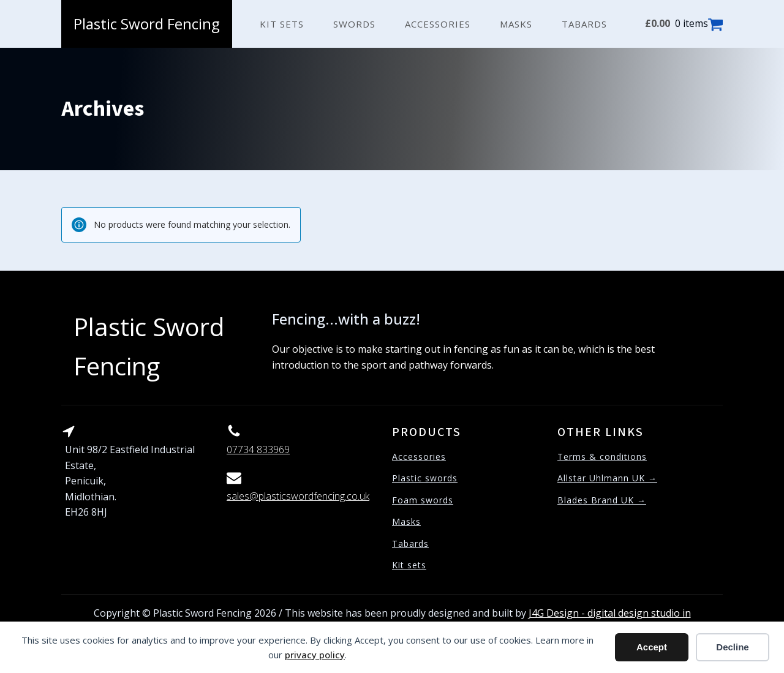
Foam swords (423, 500)
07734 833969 (258, 449)
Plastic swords (425, 478)
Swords (354, 24)
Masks (516, 24)
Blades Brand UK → (602, 500)
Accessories (438, 24)
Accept (652, 647)
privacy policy (315, 655)
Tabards (584, 24)
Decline (732, 647)
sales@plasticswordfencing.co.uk (298, 496)
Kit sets (282, 24)
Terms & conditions (602, 457)
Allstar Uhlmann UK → (607, 478)
